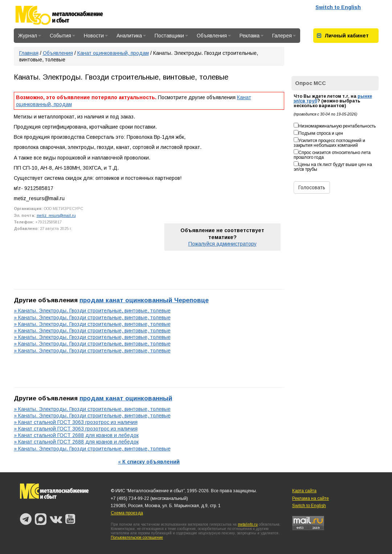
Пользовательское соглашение (137, 537)
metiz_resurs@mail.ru (56, 215)
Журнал (30, 36)
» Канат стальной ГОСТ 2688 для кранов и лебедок (76, 435)
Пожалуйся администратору (222, 244)
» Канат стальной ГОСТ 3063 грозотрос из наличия (76, 422)
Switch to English (338, 7)
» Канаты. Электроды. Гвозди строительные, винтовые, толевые (92, 311)
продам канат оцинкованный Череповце (144, 300)
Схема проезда (127, 513)
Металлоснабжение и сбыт (69, 15)
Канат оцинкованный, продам (113, 53)
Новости (96, 36)
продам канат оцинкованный (126, 398)
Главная (29, 53)
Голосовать (312, 187)
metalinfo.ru (248, 524)
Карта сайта (304, 491)
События (62, 36)
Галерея (284, 36)
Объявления (214, 36)
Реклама (252, 36)
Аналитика (131, 36)
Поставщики (171, 36)
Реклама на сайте (311, 498)
